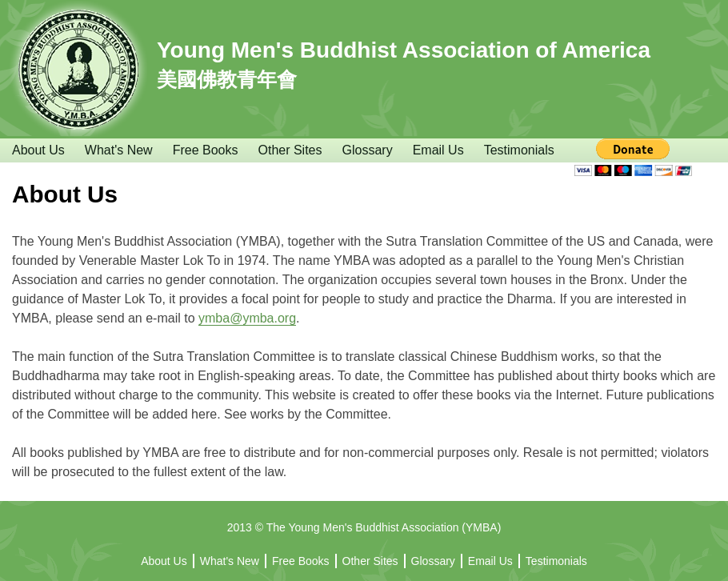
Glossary (368, 150)
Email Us (438, 150)
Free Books (206, 150)
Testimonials (519, 150)
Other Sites (290, 150)
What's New (119, 150)
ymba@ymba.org (247, 318)
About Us (38, 150)
